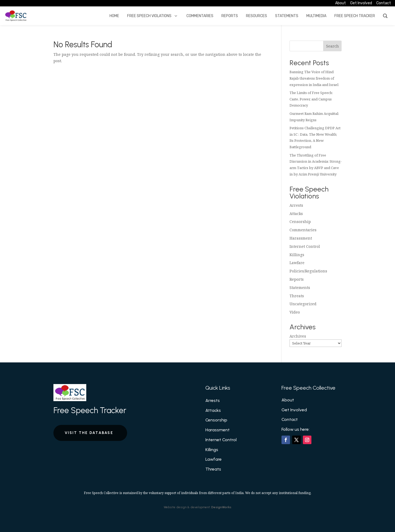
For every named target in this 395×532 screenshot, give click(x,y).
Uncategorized (303, 304)
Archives (298, 336)
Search (333, 46)
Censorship (300, 222)
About (288, 400)
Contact (290, 419)
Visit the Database (89, 433)
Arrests (296, 205)
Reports (297, 279)
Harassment (301, 238)
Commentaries (303, 230)
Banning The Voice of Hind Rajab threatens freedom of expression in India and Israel (314, 78)
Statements (300, 287)
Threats (297, 296)
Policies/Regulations (308, 271)
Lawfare (297, 263)
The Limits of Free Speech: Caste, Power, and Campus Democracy (311, 99)
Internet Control (305, 246)
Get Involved (294, 410)
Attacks (296, 214)
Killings (297, 255)
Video (295, 312)
